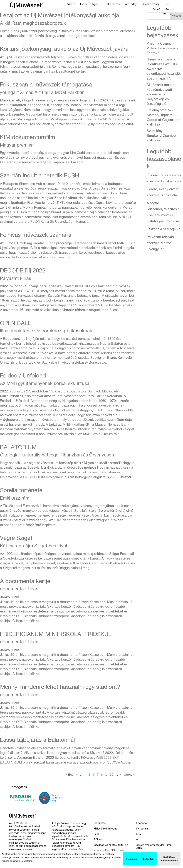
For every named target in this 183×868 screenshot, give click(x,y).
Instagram (142, 829)
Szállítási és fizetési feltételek (112, 845)
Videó (157, 10)
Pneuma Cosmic (163, 48)
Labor (84, 4)
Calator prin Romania (163, 222)
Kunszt (71, 4)
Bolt (168, 10)
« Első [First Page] (70, 775)
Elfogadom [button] (131, 859)
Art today (131, 4)
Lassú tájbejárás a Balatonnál (37, 741)
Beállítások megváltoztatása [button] (169, 859)
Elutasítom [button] (149, 859)
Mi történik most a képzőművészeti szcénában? (161, 95)
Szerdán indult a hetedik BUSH (39, 176)
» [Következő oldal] (121, 775)
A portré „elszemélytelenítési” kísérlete (163, 209)
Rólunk (98, 840)
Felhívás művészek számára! (36, 236)
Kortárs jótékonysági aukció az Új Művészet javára (64, 50)
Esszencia (154, 229)
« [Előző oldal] (77, 775)
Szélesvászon (112, 4)
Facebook (142, 823)
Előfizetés (100, 823)
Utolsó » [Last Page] (129, 775)
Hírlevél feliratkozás (106, 829)
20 (112, 775)
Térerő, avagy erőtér (163, 189)
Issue (139, 834)
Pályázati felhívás (160, 237)
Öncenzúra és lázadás (164, 176)
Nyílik (95, 4)
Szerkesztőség (151, 4)
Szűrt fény (162, 136)
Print (168, 4)
